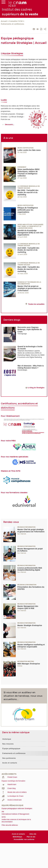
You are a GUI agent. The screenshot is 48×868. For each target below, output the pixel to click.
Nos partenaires (9, 758)
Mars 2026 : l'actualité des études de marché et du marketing (29, 269)
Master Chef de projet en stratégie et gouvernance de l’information (29, 288)
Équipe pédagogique (11, 749)
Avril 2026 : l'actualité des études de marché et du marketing (28, 250)
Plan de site (31, 837)
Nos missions (8, 744)
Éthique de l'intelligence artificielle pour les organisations (28, 210)
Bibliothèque (17, 837)
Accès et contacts (10, 763)
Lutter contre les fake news (29, 150)
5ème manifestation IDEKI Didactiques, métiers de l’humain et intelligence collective (29, 173)
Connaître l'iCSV (16, 21)
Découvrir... (10, 125)
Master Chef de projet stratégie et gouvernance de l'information (31, 531)
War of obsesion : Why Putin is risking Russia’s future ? (31, 367)
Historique (7, 739)
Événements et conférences (12, 24)
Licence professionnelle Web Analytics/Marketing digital (30, 569)
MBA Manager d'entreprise (29, 664)
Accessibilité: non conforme (24, 839)
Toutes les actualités (36, 304)
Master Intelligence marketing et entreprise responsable (31, 646)
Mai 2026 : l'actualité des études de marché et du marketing (28, 192)
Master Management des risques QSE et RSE (28, 607)
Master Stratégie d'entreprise (30, 625)
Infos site (33, 834)
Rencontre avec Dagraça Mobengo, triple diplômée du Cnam (30, 329)
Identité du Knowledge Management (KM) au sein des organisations (30, 233)
